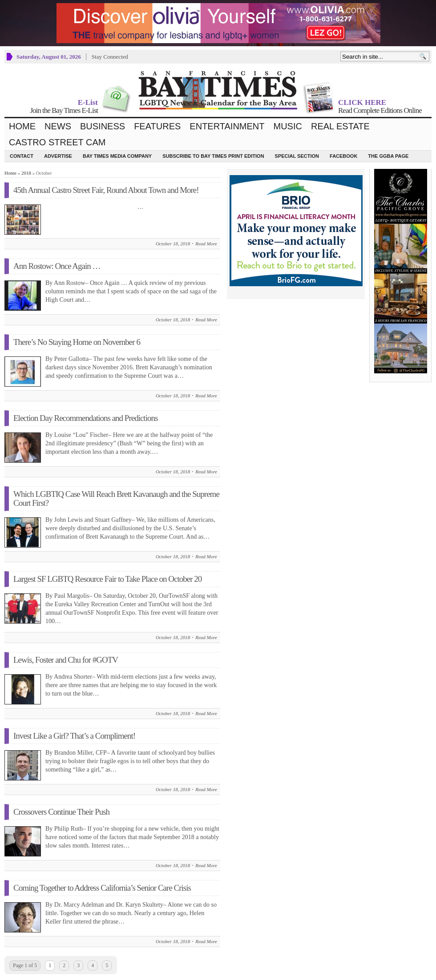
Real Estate (340, 126)
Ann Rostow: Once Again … (57, 266)
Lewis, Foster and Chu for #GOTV (66, 660)
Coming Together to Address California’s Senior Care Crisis (102, 888)
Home (22, 126)
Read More (206, 244)
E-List (88, 102)
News (58, 126)
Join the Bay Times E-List (64, 110)
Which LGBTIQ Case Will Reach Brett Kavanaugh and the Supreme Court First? (116, 498)
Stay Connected (110, 57)
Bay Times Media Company (117, 156)
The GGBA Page (388, 156)
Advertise (58, 156)
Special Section (297, 156)
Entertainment (227, 126)
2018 (26, 173)
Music (288, 126)
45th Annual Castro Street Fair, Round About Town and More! (106, 190)
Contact (22, 156)
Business (103, 126)
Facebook (343, 156)
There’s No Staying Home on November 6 (77, 342)
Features (157, 126)
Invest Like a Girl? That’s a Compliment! (74, 736)
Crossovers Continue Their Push (61, 812)
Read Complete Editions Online (380, 110)
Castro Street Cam (57, 142)
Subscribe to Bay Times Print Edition (213, 156)
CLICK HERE (362, 102)
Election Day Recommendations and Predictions (85, 418)
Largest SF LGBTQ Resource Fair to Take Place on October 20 (107, 579)
